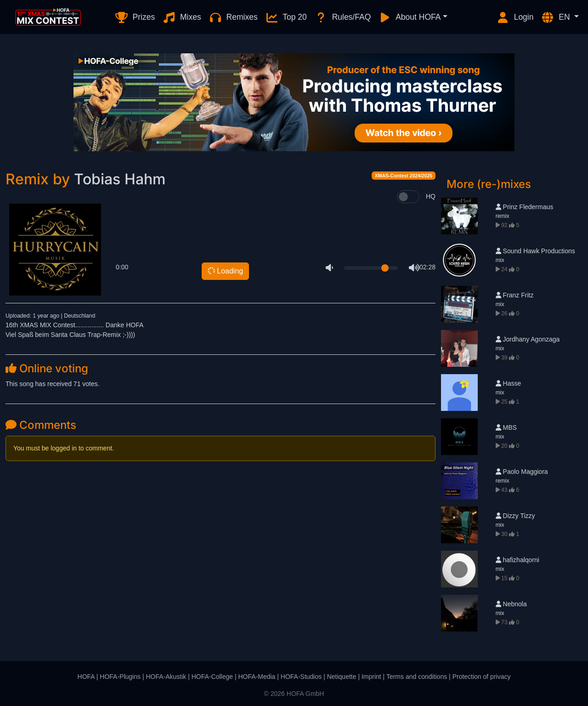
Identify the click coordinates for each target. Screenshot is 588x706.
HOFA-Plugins (120, 677)
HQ (431, 196)
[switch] (408, 197)
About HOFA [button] (409, 17)
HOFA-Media (257, 677)
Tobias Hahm (120, 179)
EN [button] (556, 17)
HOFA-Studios (301, 677)
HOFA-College (212, 677)
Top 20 (286, 17)
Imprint (371, 677)
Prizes (135, 17)
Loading (225, 271)
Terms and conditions (417, 677)
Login (515, 17)
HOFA (86, 677)
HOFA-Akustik (166, 677)
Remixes (233, 17)
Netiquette (342, 677)
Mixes (182, 17)
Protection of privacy (482, 677)
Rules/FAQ (342, 17)
